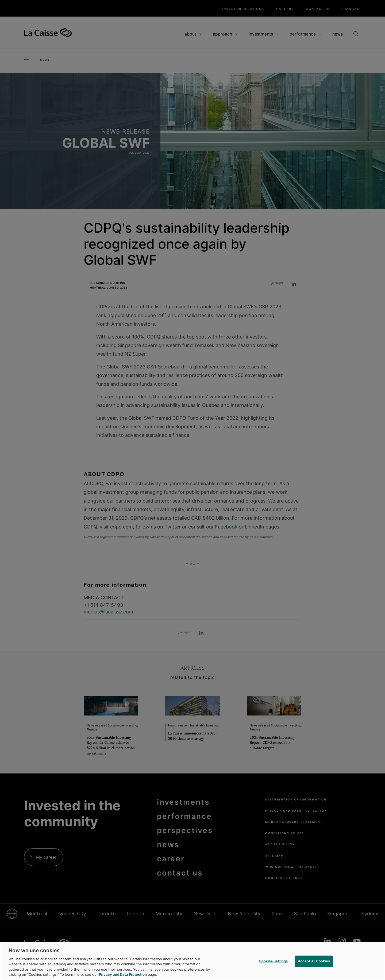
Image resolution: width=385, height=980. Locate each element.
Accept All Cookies (314, 961)
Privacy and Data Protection (123, 974)
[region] (192, 961)
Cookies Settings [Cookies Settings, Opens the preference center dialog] (273, 961)
